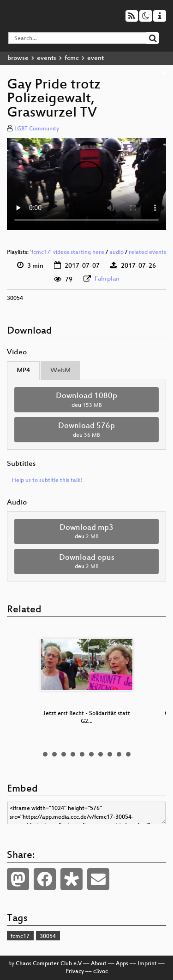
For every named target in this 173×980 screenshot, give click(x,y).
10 (128, 754)
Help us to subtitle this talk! (47, 481)
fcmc (72, 58)
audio (116, 252)
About (99, 964)
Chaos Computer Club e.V (49, 964)
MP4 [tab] (23, 371)
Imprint (147, 964)
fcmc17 (20, 937)
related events (147, 252)
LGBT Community (37, 129)
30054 (48, 937)
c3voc (101, 972)
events (47, 58)
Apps (122, 964)
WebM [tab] (60, 371)
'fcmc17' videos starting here (67, 252)
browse (18, 58)
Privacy (75, 972)
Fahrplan (107, 279)
